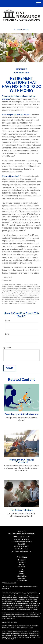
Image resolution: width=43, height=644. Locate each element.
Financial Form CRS (10, 583)
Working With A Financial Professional (22, 461)
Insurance (21, 567)
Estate (22, 565)
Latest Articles (21, 576)
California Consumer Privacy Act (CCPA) (20, 615)
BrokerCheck (5, 588)
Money (21, 571)
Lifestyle (21, 574)
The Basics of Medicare (22, 510)
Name (8, 320)
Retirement (21, 560)
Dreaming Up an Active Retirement (22, 414)
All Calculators (21, 581)
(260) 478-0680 (21, 29)
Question (7, 348)
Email (8, 334)
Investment (21, 562)
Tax (22, 569)
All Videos (21, 578)
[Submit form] (9, 368)
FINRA (26, 628)
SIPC (31, 628)
